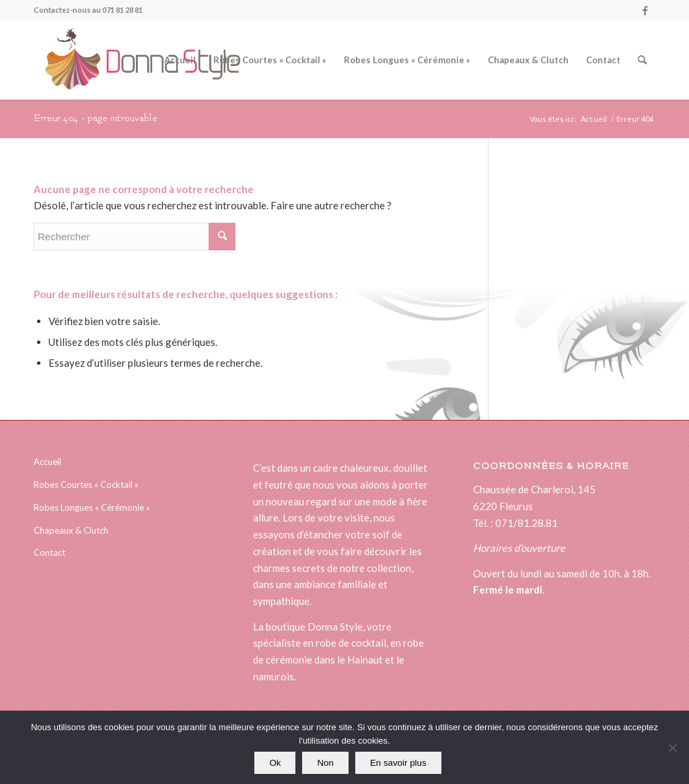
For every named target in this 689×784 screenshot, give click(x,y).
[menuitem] (180, 60)
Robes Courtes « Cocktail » (86, 485)
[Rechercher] (642, 60)
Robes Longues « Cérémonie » (92, 507)
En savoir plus (398, 763)
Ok (275, 763)
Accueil (47, 462)
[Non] (672, 748)
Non (325, 763)
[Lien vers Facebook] (645, 10)
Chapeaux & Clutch (71, 530)
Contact (49, 553)
